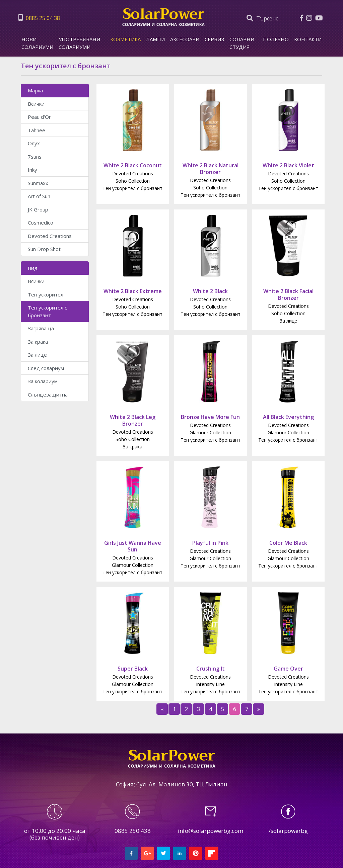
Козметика (125, 39)
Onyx (34, 143)
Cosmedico (41, 223)
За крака (38, 342)
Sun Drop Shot (44, 249)
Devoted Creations (50, 236)
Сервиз (214, 39)
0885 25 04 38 (39, 18)
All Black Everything (288, 417)
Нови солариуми (37, 43)
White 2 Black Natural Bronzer (211, 169)
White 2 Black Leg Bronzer (133, 420)
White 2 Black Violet (288, 165)
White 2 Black (210, 291)
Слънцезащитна (48, 395)
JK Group (38, 209)
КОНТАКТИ (308, 39)
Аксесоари (185, 39)
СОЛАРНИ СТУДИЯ (242, 43)
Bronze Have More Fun (210, 417)
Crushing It (211, 669)
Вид (33, 268)
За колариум (43, 381)
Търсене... (264, 18)
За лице (37, 355)
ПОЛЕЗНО (276, 39)
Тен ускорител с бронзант (47, 311)
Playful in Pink (210, 543)
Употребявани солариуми (79, 43)
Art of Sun (39, 196)
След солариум (46, 368)
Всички (36, 104)
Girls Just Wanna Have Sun (133, 546)
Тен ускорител (46, 294)
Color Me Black (288, 543)
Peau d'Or (39, 117)
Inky (32, 170)
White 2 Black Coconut (133, 165)
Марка (35, 90)
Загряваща (41, 328)
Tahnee (37, 130)
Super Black (133, 669)
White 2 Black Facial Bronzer (288, 294)
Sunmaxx (38, 183)
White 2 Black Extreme (133, 291)
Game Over (288, 669)
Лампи (155, 39)
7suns (35, 157)
